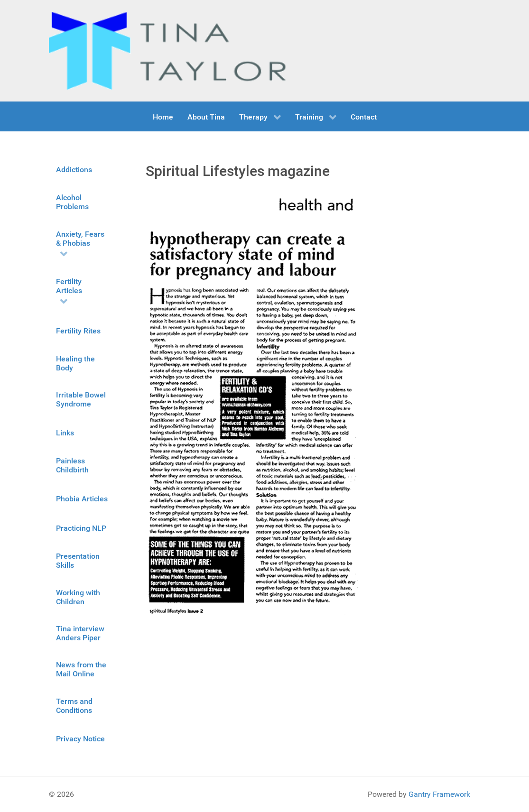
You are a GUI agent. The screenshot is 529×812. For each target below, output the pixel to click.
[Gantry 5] (167, 51)
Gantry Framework (439, 794)
